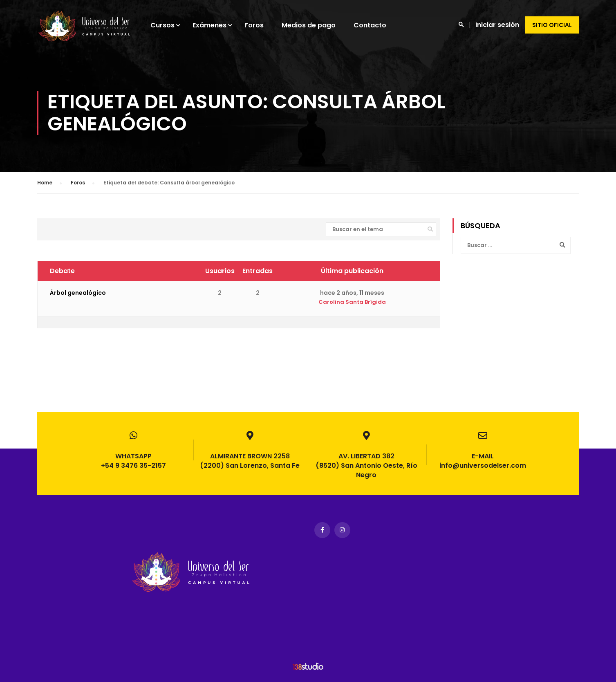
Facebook (322, 530)
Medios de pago (316, 25)
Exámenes (217, 25)
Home (45, 188)
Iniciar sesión (497, 25)
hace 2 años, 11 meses (352, 298)
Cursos (170, 25)
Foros (262, 25)
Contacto (378, 25)
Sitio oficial (552, 25)
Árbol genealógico (78, 298)
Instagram (342, 530)
